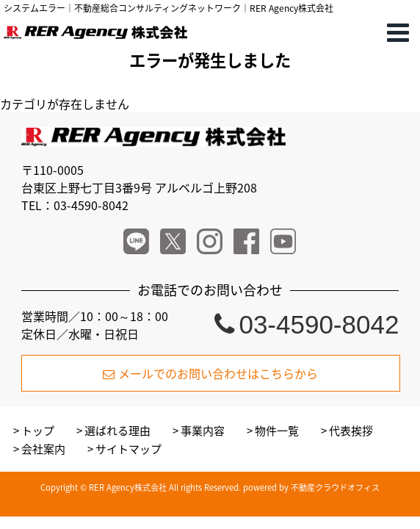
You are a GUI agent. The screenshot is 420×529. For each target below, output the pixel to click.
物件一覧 (277, 431)
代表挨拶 (351, 431)
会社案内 (43, 449)
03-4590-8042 (307, 324)
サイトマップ (128, 449)
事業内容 (203, 431)
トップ (38, 431)
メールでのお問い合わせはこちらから (210, 373)
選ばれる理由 (117, 431)
